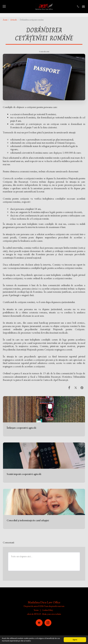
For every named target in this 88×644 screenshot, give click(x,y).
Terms (36, 610)
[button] (4, 6)
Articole (14, 20)
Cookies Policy (48, 610)
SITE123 (37, 614)
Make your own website (52, 614)
